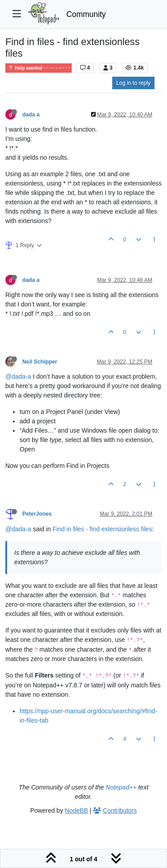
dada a (31, 115)
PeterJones (37, 514)
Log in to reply (133, 83)
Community (86, 14)
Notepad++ (121, 787)
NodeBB (77, 810)
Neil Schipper (40, 362)
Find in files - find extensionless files (102, 529)
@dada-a (18, 376)
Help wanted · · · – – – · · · (39, 68)
